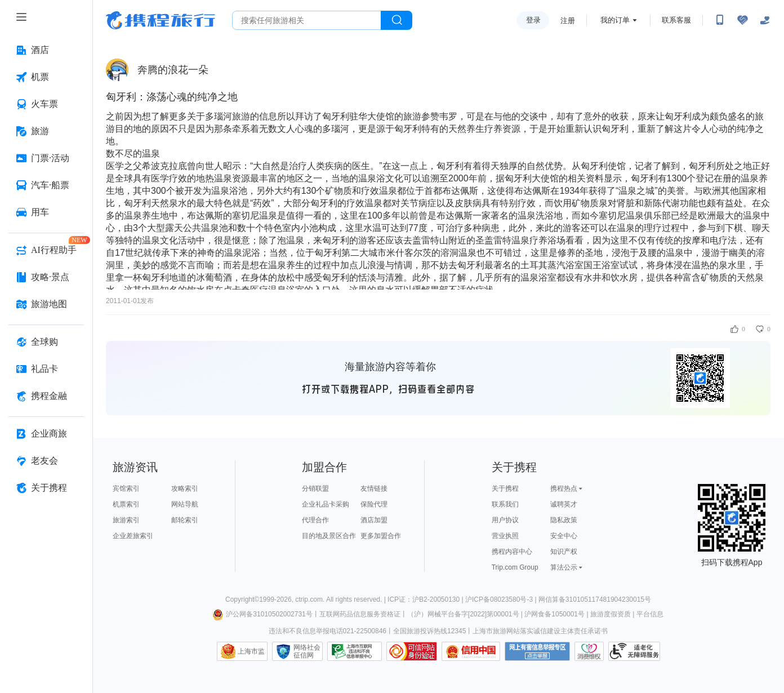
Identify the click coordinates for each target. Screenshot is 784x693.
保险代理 (374, 504)
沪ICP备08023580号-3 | (502, 599)
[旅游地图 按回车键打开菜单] (46, 304)
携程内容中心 (512, 552)
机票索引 (126, 504)
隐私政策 (564, 520)
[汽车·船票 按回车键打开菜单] (46, 185)
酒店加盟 (374, 520)
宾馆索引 (126, 488)
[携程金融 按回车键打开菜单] (46, 396)
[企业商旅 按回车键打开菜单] (46, 434)
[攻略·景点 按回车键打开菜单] (46, 277)
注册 (568, 21)
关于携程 (505, 488)
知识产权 (564, 552)
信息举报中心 (355, 651)
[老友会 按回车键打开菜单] (46, 461)
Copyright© (242, 599)
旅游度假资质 (611, 614)
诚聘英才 (564, 504)
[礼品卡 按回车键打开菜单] (46, 369)
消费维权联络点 (589, 651)
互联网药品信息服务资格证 (360, 614)
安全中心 (564, 536)
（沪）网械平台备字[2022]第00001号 (463, 614)
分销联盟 (315, 488)
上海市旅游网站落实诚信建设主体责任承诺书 (540, 631)
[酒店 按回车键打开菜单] (46, 50)
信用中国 (471, 651)
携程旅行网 (161, 20)
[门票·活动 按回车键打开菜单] (46, 158)
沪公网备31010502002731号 (262, 614)
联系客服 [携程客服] (676, 20)
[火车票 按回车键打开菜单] (46, 104)
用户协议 (505, 520)
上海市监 (251, 651)
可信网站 (412, 651)
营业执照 (505, 536)
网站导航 (185, 504)
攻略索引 (185, 488)
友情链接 (374, 488)
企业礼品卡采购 (326, 504)
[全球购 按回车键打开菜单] (46, 342)
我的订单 (615, 20)
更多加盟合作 (381, 536)
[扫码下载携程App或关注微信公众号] (720, 20)
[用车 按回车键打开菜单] (46, 212)
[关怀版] (765, 20)
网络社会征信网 (307, 651)
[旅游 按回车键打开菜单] (46, 131)
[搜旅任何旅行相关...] (307, 20)
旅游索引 (126, 520)
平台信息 (650, 614)
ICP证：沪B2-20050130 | (426, 599)
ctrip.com (309, 599)
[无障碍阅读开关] (742, 20)
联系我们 (505, 504)
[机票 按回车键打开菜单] (46, 77)
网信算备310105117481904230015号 (595, 599)
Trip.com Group (515, 567)
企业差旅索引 (133, 536)
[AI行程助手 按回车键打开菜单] (46, 250)
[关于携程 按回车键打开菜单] (46, 488)
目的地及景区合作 (329, 536)
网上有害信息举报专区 (537, 651)
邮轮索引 (185, 520)
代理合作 (315, 520)
